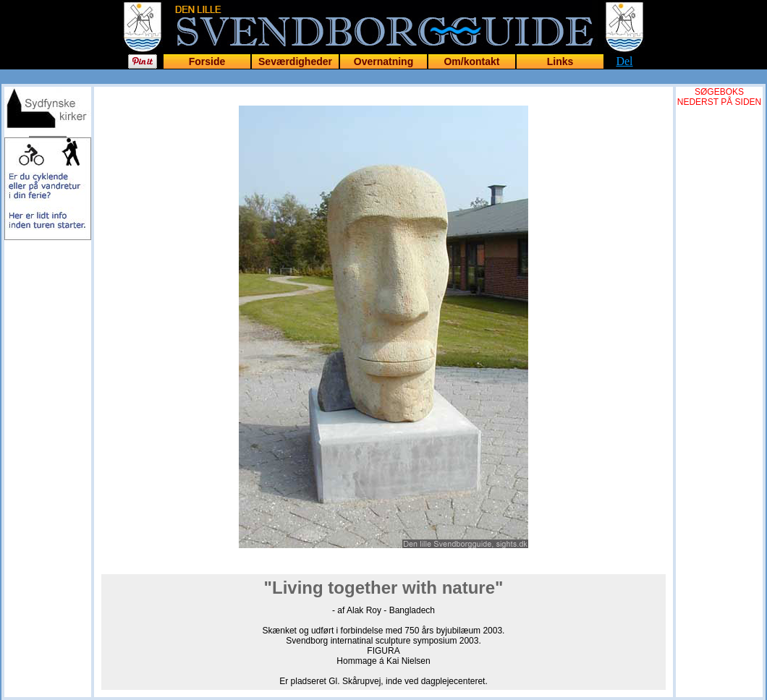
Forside (207, 61)
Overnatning (383, 61)
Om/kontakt (471, 61)
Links (560, 61)
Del (624, 61)
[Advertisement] (48, 327)
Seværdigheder (295, 61)
